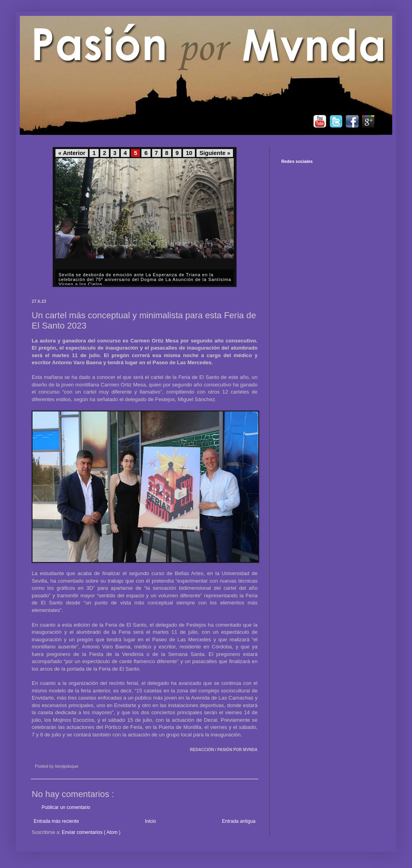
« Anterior (72, 153)
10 (189, 153)
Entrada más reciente (56, 821)
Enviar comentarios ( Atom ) (91, 832)
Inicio (151, 821)
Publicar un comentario (66, 807)
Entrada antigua (239, 821)
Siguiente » (215, 153)
